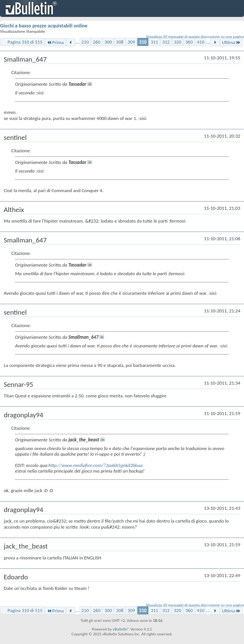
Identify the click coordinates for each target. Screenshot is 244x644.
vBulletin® (121, 629)
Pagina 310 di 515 (25, 42)
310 (143, 42)
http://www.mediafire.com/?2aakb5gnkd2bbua (96, 465)
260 (96, 42)
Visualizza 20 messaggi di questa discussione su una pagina (195, 37)
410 (201, 42)
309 (131, 42)
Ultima (231, 42)
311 (154, 42)
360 (189, 42)
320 (178, 42)
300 (108, 42)
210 (85, 42)
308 (120, 42)
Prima (55, 42)
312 (166, 42)
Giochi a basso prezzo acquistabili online (44, 26)
